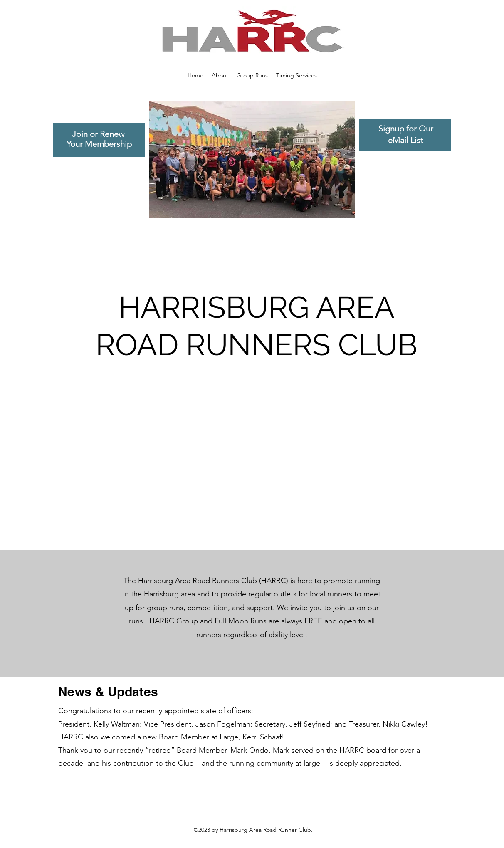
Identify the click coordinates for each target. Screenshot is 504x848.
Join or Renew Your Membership (99, 139)
